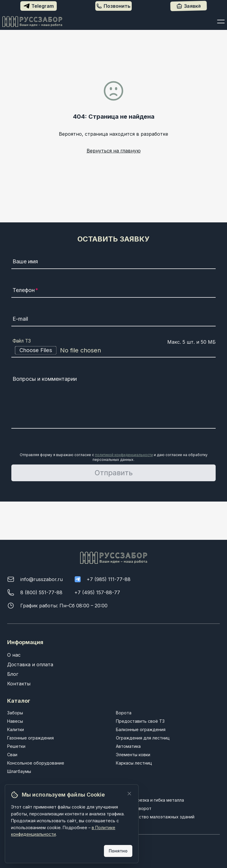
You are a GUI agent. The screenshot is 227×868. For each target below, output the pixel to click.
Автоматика (128, 746)
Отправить (114, 473)
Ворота (124, 713)
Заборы (15, 713)
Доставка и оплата (30, 664)
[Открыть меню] (221, 22)
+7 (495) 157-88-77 (97, 592)
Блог (13, 674)
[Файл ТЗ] (113, 350)
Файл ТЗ (22, 341)
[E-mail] (113, 320)
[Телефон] (113, 291)
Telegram (39, 6)
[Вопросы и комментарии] (113, 401)
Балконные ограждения (141, 729)
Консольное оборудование (36, 763)
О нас (14, 655)
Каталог (19, 701)
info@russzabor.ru (42, 579)
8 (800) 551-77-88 (41, 592)
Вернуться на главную (114, 151)
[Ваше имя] (113, 262)
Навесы (15, 721)
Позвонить (113, 6)
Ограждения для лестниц (143, 738)
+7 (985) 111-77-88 (109, 579)
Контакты (19, 684)
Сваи (12, 755)
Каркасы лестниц (134, 763)
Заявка (188, 6)
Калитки (16, 729)
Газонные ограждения (30, 738)
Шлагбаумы (19, 771)
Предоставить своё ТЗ (140, 721)
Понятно (118, 851)
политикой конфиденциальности (124, 455)
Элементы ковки (133, 755)
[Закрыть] (129, 794)
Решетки (16, 746)
